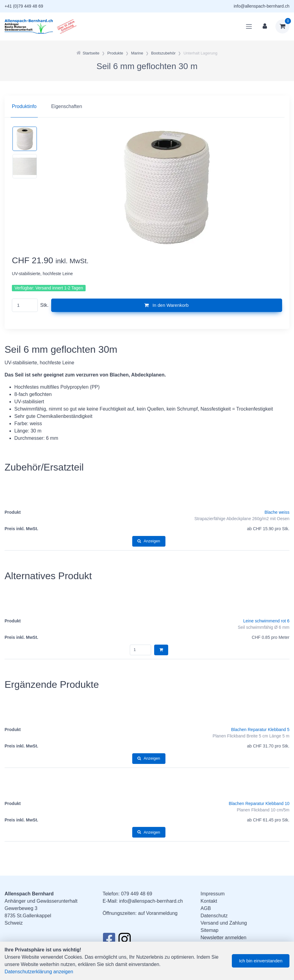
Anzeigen (149, 541)
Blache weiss (277, 512)
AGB (206, 908)
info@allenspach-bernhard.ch (262, 6)
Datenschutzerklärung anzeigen (39, 972)
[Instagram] (125, 941)
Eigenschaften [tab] (67, 106)
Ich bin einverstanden (261, 961)
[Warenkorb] (282, 26)
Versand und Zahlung (224, 923)
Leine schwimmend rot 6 (266, 621)
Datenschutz (214, 916)
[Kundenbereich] (265, 26)
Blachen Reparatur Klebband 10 (259, 803)
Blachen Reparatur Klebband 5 (260, 730)
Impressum (213, 894)
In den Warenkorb (166, 305)
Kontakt (209, 901)
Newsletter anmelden (223, 938)
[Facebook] (109, 941)
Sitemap (209, 930)
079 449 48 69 (136, 894)
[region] (147, 107)
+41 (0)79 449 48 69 (24, 6)
